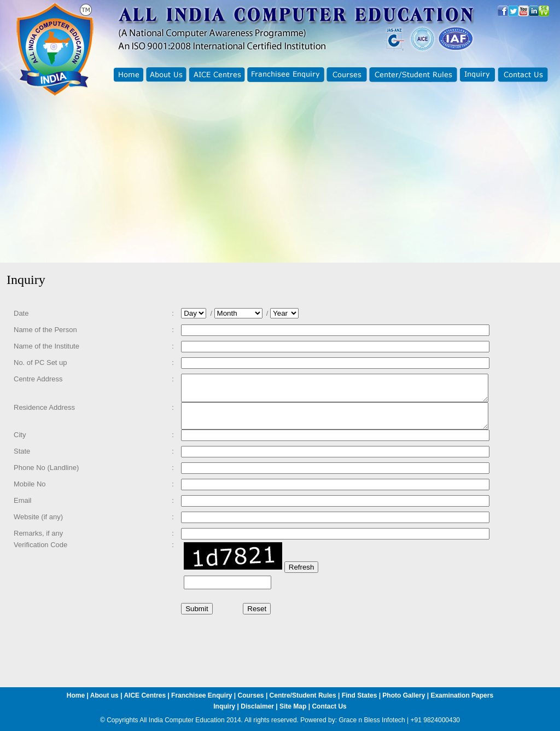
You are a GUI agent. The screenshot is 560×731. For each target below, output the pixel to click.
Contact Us (329, 706)
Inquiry (224, 706)
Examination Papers (462, 695)
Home (76, 695)
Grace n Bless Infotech (372, 720)
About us (104, 695)
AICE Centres (145, 695)
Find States (360, 695)
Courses (251, 695)
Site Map (293, 706)
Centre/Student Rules (303, 695)
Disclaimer (257, 706)
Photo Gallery (404, 695)
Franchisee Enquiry (202, 695)
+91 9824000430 (435, 720)
